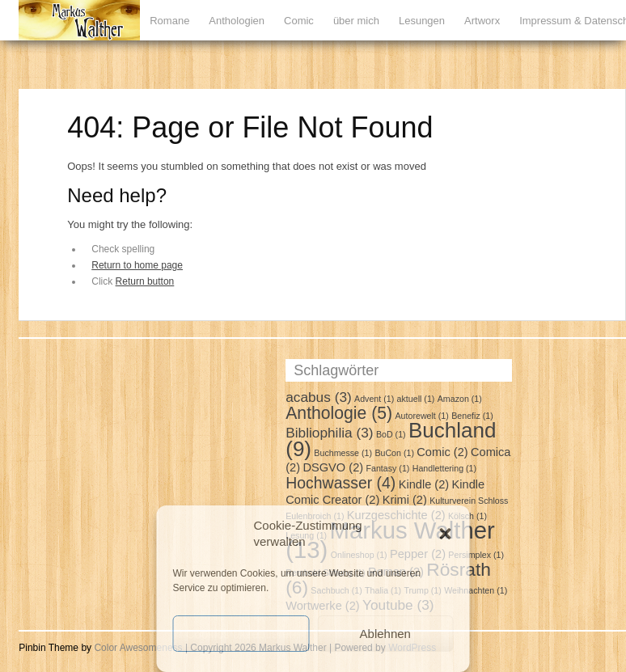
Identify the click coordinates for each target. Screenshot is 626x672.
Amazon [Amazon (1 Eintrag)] (460, 399)
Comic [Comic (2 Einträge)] (442, 452)
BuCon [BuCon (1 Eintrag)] (394, 453)
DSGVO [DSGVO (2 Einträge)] (333, 467)
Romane (169, 21)
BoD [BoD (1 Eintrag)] (391, 434)
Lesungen (422, 21)
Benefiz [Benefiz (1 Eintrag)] (472, 416)
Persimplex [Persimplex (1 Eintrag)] (476, 555)
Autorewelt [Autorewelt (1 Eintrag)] (421, 416)
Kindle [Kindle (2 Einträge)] (424, 484)
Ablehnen (385, 634)
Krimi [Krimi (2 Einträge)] (405, 500)
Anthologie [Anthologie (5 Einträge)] (339, 413)
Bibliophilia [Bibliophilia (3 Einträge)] (329, 433)
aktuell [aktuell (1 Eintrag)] (416, 399)
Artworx (482, 21)
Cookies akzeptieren (241, 634)
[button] (446, 534)
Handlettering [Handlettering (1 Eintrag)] (444, 468)
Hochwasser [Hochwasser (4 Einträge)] (340, 483)
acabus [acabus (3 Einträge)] (319, 397)
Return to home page (137, 265)
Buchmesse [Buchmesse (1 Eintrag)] (343, 453)
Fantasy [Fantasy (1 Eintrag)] (387, 468)
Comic (299, 21)
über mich (356, 21)
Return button (145, 281)
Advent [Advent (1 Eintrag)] (374, 399)
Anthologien (237, 21)
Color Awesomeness (138, 648)
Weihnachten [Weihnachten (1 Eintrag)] (476, 590)
